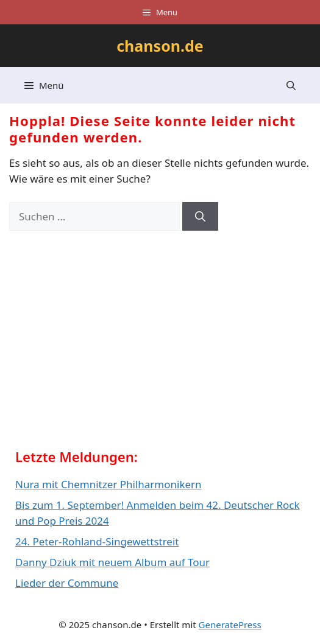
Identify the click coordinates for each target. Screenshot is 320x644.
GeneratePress (230, 625)
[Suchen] (200, 217)
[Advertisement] (107, 344)
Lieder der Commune (67, 583)
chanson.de (160, 46)
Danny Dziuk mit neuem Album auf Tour (112, 562)
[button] (291, 85)
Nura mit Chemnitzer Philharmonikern (108, 484)
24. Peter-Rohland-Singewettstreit (97, 541)
